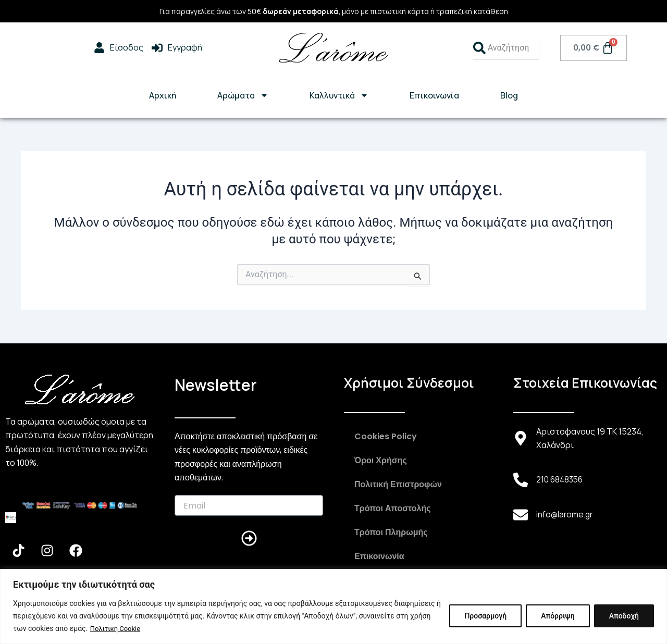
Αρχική (163, 95)
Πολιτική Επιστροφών (398, 484)
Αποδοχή (624, 616)
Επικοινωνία (434, 95)
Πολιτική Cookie (117, 629)
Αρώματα (243, 95)
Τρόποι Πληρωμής (391, 532)
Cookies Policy (386, 436)
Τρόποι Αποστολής (393, 508)
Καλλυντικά (339, 95)
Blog (509, 95)
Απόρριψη (558, 616)
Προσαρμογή (485, 616)
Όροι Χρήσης (381, 460)
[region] (333, 607)
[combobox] (506, 48)
